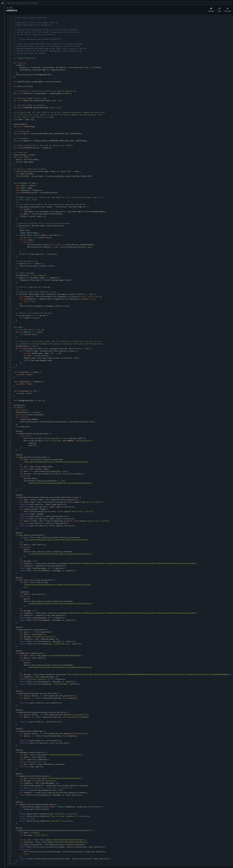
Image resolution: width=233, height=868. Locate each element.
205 (10, 500)
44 (10, 119)
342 (10, 823)
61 (10, 160)
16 (10, 53)
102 (10, 256)
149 (10, 367)
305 (10, 736)
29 (10, 84)
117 (10, 292)
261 (10, 632)
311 (10, 750)
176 (10, 431)
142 (10, 351)
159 (10, 391)
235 (10, 570)
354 (10, 852)
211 (10, 514)
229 (10, 556)
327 (10, 788)
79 (10, 202)
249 (10, 604)
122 (10, 304)
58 (10, 152)
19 (10, 60)
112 (10, 280)
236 (10, 573)
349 (10, 840)
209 (10, 509)
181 (10, 443)
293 (10, 707)
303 (10, 731)
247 (10, 599)
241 (10, 585)
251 (10, 608)
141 (10, 348)
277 (10, 670)
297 (10, 717)
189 (10, 462)
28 (10, 82)
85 (10, 216)
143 (10, 353)
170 (10, 417)
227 (10, 552)
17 (10, 56)
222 (10, 540)
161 (10, 396)
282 (10, 682)
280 (10, 677)
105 (10, 263)
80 (10, 204)
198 (10, 483)
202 (10, 493)
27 (10, 79)
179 (10, 438)
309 (10, 745)
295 (10, 712)
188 (10, 459)
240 (10, 582)
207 (10, 504)
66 (10, 171)
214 (10, 521)
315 (10, 759)
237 (10, 575)
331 (10, 797)
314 (10, 757)
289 (10, 698)
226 (10, 549)
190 (10, 464)
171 (10, 419)
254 (10, 615)
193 (10, 471)
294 (10, 710)
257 (10, 622)
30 (10, 86)
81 (10, 207)
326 (10, 785)
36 (10, 100)
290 (10, 700)
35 (10, 98)
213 (10, 519)
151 (10, 372)
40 (10, 110)
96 (10, 242)
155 (10, 382)
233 (10, 566)
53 (10, 141)
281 (10, 679)
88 (10, 223)
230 (10, 559)
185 (10, 452)
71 (10, 183)
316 (10, 762)
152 (10, 374)
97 (10, 245)
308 (10, 743)
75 (10, 193)
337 (10, 811)
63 (10, 164)
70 (10, 181)
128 (10, 318)
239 (10, 580)
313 (10, 755)
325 (10, 783)
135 (10, 334)
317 (10, 764)
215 (10, 523)
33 (10, 93)
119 (10, 297)
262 (10, 634)
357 (10, 859)
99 (10, 249)
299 (10, 722)
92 (10, 233)
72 (10, 186)
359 (10, 863)
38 (10, 105)
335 (10, 807)
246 (10, 596)
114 (10, 285)
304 (10, 733)
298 (10, 719)
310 (10, 748)
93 (10, 235)
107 (10, 268)
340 (10, 818)
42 (10, 115)
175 (10, 429)
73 (10, 188)
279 (10, 674)
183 (10, 448)
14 (10, 49)
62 (10, 162)
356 (10, 856)
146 (10, 360)
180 (10, 441)
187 (10, 457)
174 (10, 426)
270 (10, 653)
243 (10, 589)
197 (10, 481)
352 (10, 847)
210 (10, 511)
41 (10, 112)
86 (10, 219)
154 (10, 379)
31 (10, 89)
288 (10, 696)
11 (10, 41)
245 (10, 594)
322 (10, 776)
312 (10, 752)
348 (10, 837)
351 (10, 844)
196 (10, 478)
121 (10, 301)
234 (10, 568)
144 (10, 356)
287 (10, 693)
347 (10, 835)
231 (10, 561)
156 (10, 384)
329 (10, 793)
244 (10, 592)
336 (10, 809)
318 (10, 767)
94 (10, 237)
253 (10, 613)
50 (10, 134)
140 (10, 346)
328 (10, 790)
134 (10, 332)
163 (10, 400)
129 (10, 320)
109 (10, 273)
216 (10, 526)
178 (10, 436)
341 (10, 821)
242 (10, 587)
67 (10, 174)
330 (10, 795)
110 (10, 275)
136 (10, 337)
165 (10, 405)
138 (10, 341)
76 (10, 195)
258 (10, 625)
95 (10, 240)
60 (10, 157)
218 (10, 530)
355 (10, 854)
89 (10, 226)
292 (10, 705)
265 (10, 641)
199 (10, 485)
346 (10, 833)
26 (10, 77)
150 (10, 370)
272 (10, 658)
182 (10, 445)
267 (10, 646)
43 (10, 117)
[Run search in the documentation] (119, 3)
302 (10, 729)
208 (10, 507)
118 (10, 294)
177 (10, 434)
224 (10, 545)
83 (10, 211)
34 (10, 96)
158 (10, 389)
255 (10, 618)
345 (10, 830)
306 (10, 738)
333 (10, 802)
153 (10, 377)
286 (10, 691)
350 (10, 842)
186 (10, 455)
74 (10, 190)
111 (10, 278)
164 (10, 403)
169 (10, 415)
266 (10, 644)
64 (10, 167)
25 (10, 74)
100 (10, 252)
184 (10, 450)
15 (10, 51)
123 (10, 306)
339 (10, 816)
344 (10, 828)
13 (10, 46)
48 (10, 129)
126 (10, 313)
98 (10, 247)
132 (10, 327)
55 (10, 145)
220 (10, 535)
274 (10, 663)
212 (10, 516)
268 (10, 648)
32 (10, 91)
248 (10, 601)
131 (10, 325)
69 (10, 178)
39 (10, 108)
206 (10, 502)
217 (10, 528)
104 (10, 261)
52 (10, 138)
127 (10, 315)
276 (10, 667)
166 (10, 408)
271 (10, 656)
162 (10, 398)
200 (10, 488)
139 (10, 344)
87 (10, 221)
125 (10, 311)
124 (10, 308)
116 (10, 289)
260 (10, 630)
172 (10, 422)
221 (10, 537)
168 (10, 412)
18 (10, 58)
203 (10, 495)
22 (10, 67)
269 (10, 651)
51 (10, 136)
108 (10, 271)
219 (10, 533)
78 (10, 200)
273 (10, 660)
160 (10, 393)
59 (10, 155)
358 (10, 861)
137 (10, 339)
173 (10, 424)
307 (10, 741)
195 (10, 476)
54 (10, 143)
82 (10, 209)
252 (10, 611)
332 (10, 800)
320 (10, 771)
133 (10, 330)
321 (10, 774)
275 (10, 665)
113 (10, 282)
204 (10, 497)
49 (10, 131)
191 (10, 467)
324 (10, 781)
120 (10, 299)
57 (10, 150)
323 (10, 778)
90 (10, 228)
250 (10, 606)
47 (10, 126)
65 (10, 169)
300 (10, 724)
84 (10, 214)
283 (10, 684)
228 (10, 554)
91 (10, 230)
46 (10, 124)
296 (10, 715)
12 (10, 44)
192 (10, 469)
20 (10, 63)
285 (10, 689)
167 (10, 410)
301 (10, 726)
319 (10, 769)
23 (10, 70)
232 (10, 563)
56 (10, 148)
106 (10, 266)
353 (10, 849)
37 (10, 103)
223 (10, 542)
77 (10, 197)
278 (10, 672)
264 (10, 639)
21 (10, 65)
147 (10, 363)
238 (10, 578)
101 (10, 254)
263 (10, 637)
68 (10, 176)
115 (10, 287)
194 (10, 474)
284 (10, 686)
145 (10, 358)
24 (10, 72)
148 (10, 365)
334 (10, 804)
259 (10, 627)
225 (10, 547)
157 (10, 386)
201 (10, 490)
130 (10, 322)
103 (10, 259)
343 (10, 826)
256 (10, 620)
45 (10, 122)
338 (10, 814)
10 (10, 39)
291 (10, 703)
